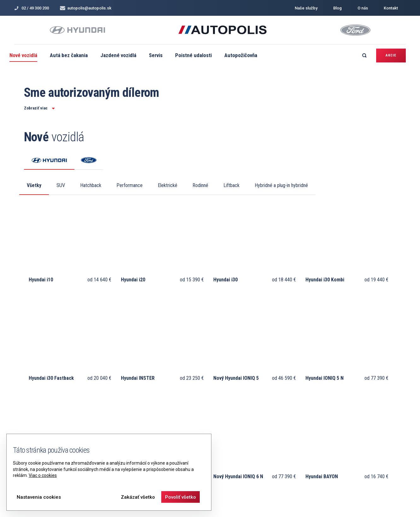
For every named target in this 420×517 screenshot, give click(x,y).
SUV (61, 185)
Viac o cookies (43, 475)
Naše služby (306, 8)
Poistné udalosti (193, 55)
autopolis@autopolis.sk (86, 8)
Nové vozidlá (23, 55)
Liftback (231, 185)
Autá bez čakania (69, 55)
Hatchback (91, 185)
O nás (363, 8)
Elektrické (168, 185)
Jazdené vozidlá (118, 55)
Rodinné (200, 185)
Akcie (391, 55)
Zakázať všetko (138, 497)
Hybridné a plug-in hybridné (281, 185)
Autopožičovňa (241, 55)
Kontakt (391, 8)
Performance (130, 185)
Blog (337, 8)
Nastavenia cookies (39, 497)
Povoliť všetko (180, 497)
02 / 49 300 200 (32, 8)
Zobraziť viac (39, 108)
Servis (156, 55)
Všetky (34, 185)
